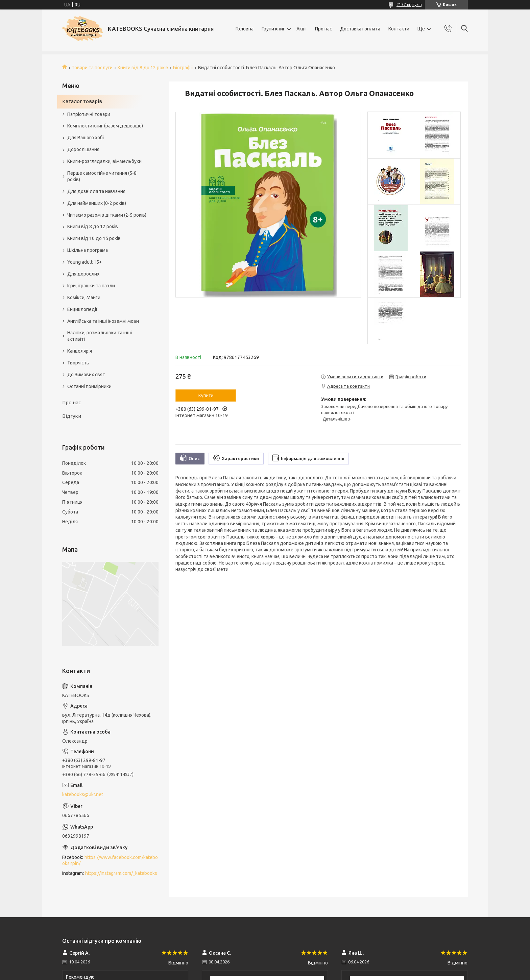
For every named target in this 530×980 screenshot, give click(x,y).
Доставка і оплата (360, 29)
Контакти (399, 29)
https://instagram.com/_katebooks (121, 873)
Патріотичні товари (89, 114)
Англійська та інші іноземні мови (103, 321)
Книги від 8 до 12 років (143, 68)
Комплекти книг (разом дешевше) (105, 126)
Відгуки (72, 416)
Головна (245, 29)
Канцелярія (80, 351)
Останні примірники (89, 386)
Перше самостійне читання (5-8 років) (102, 176)
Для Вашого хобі (86, 138)
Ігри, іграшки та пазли (91, 286)
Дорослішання (83, 149)
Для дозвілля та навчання (96, 191)
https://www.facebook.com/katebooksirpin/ (110, 861)
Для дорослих (83, 274)
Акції (302, 29)
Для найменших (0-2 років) (97, 203)
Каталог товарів (82, 101)
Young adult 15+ (85, 262)
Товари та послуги (92, 68)
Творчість (78, 363)
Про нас (323, 29)
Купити (206, 396)
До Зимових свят (86, 375)
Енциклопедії (82, 309)
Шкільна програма (88, 250)
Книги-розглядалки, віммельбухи (104, 161)
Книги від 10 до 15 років (94, 238)
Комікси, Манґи (84, 297)
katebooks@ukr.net (83, 794)
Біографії (183, 68)
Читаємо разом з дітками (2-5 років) (107, 215)
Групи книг (273, 29)
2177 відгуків (409, 5)
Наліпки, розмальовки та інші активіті (100, 336)
